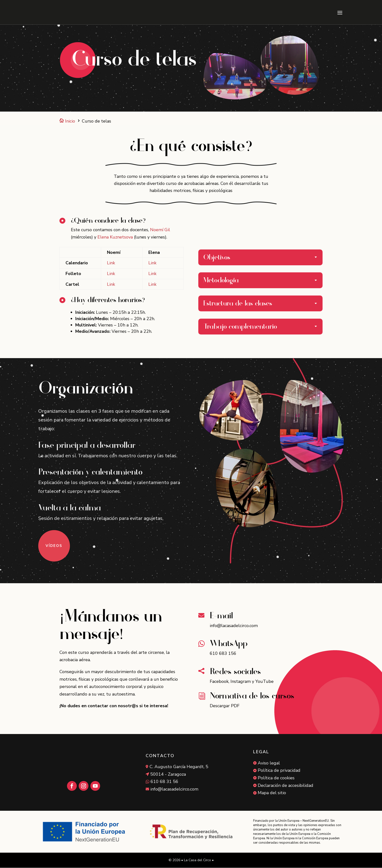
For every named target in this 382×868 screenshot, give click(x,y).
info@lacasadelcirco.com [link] (234, 626)
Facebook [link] (219, 682)
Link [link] (111, 263)
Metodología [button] (221, 281)
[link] (55, 12)
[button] (340, 12)
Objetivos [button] (217, 258)
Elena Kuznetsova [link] (115, 237)
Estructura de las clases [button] (238, 304)
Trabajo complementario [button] (240, 327)
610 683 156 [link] (223, 654)
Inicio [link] (67, 121)
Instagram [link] (241, 682)
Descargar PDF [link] (225, 706)
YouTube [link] (264, 682)
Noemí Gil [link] (160, 230)
